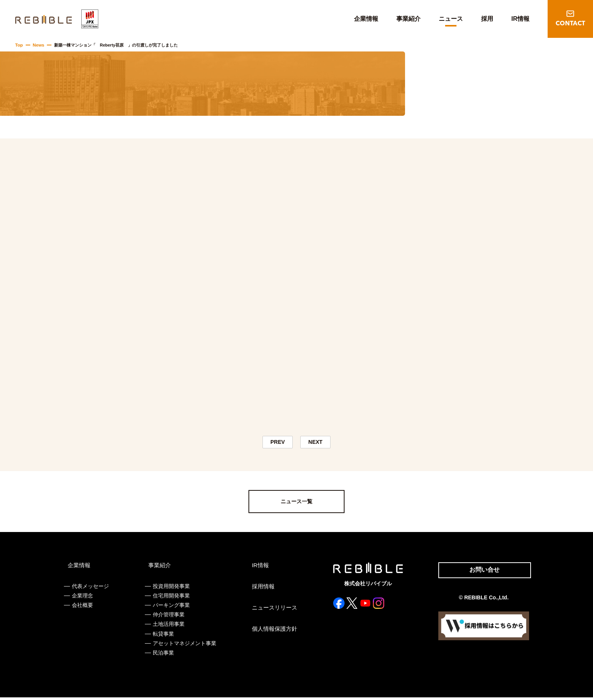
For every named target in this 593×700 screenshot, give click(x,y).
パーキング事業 (171, 608)
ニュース (451, 19)
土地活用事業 (168, 627)
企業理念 (82, 598)
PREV (278, 443)
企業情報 (366, 19)
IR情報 (520, 19)
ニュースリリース (272, 610)
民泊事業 (163, 655)
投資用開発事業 (171, 588)
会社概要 (82, 608)
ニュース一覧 (296, 504)
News (38, 45)
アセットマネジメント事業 (184, 646)
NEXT (316, 443)
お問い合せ (481, 573)
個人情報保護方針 (272, 631)
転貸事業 (163, 636)
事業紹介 (408, 19)
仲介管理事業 (168, 617)
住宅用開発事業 (171, 598)
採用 (487, 19)
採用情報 (261, 589)
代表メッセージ (90, 588)
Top (19, 45)
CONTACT (570, 24)
